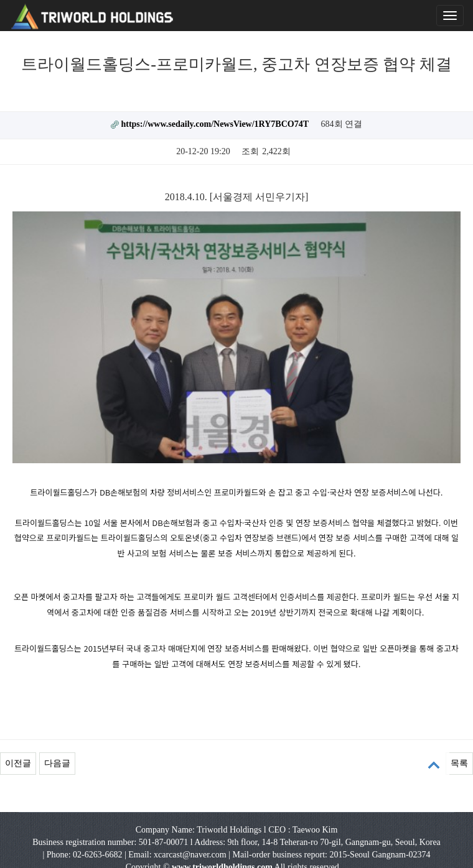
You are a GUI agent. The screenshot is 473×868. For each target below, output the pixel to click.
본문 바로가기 (0, 0)
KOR (216, 850)
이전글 (18, 722)
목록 (459, 722)
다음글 (57, 722)
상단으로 (434, 765)
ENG (251, 850)
